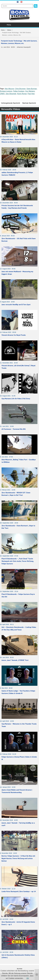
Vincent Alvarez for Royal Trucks (14, 335)
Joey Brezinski (11, 94)
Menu (20, 25)
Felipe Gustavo (19, 91)
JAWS (2, 94)
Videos (9, 30)
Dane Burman (32, 89)
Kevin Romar (22, 94)
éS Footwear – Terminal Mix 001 (14, 429)
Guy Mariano (30, 91)
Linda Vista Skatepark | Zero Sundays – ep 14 (19, 891)
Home (3, 30)
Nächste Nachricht (29, 103)
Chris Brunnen (20, 89)
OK (28, 978)
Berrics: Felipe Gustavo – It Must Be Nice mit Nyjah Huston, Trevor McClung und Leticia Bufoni (18, 858)
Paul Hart (31, 94)
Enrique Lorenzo (6, 91)
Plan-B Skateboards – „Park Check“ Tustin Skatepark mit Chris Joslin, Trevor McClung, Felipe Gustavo (18, 561)
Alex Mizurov (9, 89)
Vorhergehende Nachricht (11, 103)
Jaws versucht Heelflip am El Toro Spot (16, 304)
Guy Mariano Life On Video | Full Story (16, 399)
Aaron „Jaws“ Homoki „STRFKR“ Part (15, 660)
